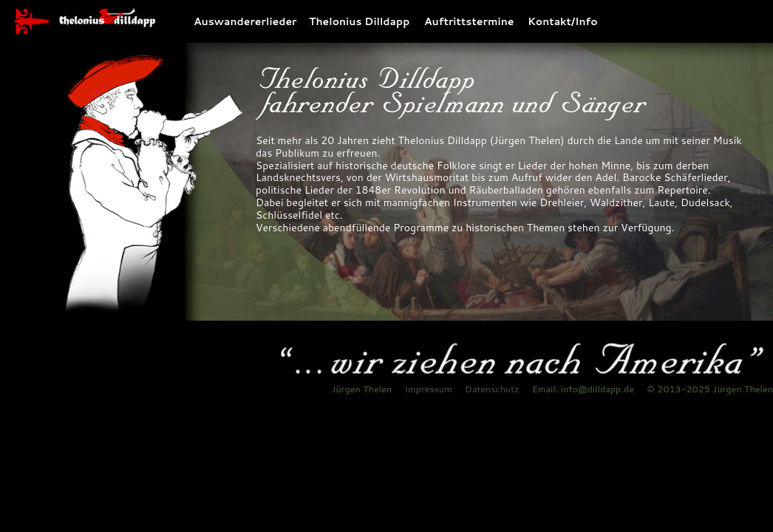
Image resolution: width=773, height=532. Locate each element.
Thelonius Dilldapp (359, 18)
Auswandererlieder (245, 18)
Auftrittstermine (469, 18)
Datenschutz (492, 389)
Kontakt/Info (557, 18)
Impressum (428, 389)
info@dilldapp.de (597, 389)
